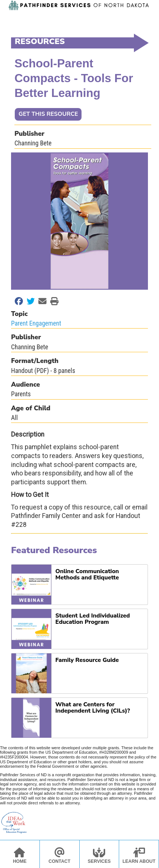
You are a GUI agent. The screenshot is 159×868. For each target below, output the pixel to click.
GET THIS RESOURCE (48, 114)
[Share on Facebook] (17, 301)
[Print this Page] (52, 301)
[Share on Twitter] (29, 301)
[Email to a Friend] (41, 301)
